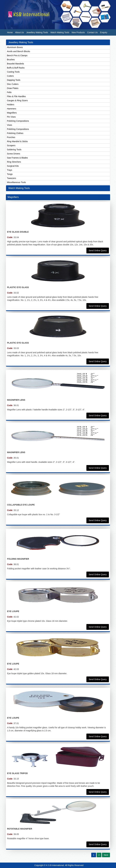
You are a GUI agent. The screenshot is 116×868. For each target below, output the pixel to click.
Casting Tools (13, 72)
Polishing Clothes (15, 133)
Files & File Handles (16, 96)
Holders (11, 105)
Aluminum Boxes (15, 47)
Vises (10, 125)
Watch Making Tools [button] (19, 188)
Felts (9, 92)
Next (106, 855)
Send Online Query (98, 250)
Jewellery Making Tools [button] (21, 42)
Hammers (12, 109)
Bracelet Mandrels (15, 64)
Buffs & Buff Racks (16, 68)
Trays (10, 170)
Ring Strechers (14, 162)
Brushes (11, 60)
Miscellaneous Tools (16, 182)
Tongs (10, 174)
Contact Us (92, 32)
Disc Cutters (13, 84)
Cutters (10, 76)
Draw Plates (13, 88)
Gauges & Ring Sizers (17, 100)
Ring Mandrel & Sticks (17, 141)
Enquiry (104, 32)
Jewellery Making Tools (37, 32)
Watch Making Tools (60, 32)
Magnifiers (12, 113)
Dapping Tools (14, 80)
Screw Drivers (14, 154)
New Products (78, 32)
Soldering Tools (14, 150)
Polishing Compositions (18, 121)
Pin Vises (11, 117)
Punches (11, 137)
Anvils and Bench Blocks (19, 51)
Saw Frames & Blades (17, 158)
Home (10, 32)
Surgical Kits (13, 166)
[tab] (58, 42)
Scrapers (11, 145)
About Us (19, 32)
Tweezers (11, 178)
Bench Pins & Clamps (17, 55)
